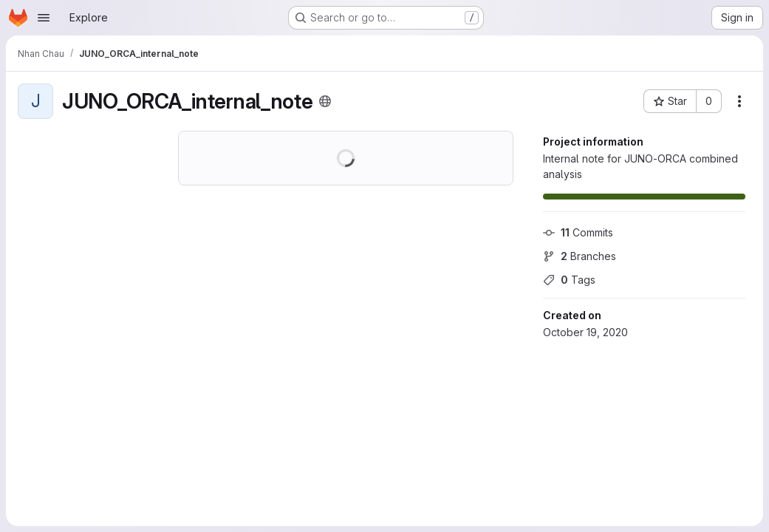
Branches (580, 256)
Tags (569, 280)
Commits (578, 232)
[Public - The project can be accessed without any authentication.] (325, 101)
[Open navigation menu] (44, 18)
